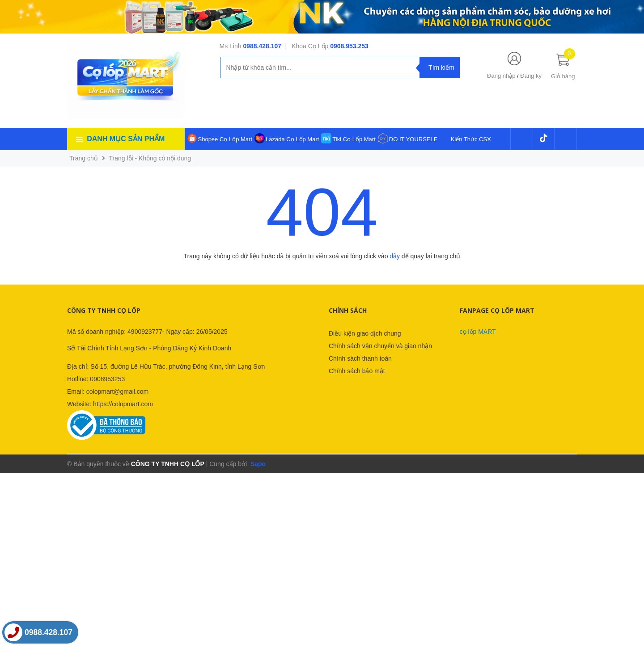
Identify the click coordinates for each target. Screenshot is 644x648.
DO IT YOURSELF (413, 139)
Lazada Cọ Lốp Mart (292, 139)
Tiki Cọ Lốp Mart (354, 139)
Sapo (257, 464)
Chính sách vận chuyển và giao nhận (380, 346)
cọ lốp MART (478, 332)
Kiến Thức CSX (471, 139)
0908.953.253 (349, 46)
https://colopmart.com (123, 404)
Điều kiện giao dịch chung (365, 333)
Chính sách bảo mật (357, 371)
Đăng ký (531, 76)
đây (395, 256)
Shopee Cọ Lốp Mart (225, 139)
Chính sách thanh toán (360, 358)
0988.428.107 (262, 46)
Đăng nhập (501, 76)
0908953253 (107, 379)
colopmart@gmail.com (117, 391)
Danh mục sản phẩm (126, 139)
